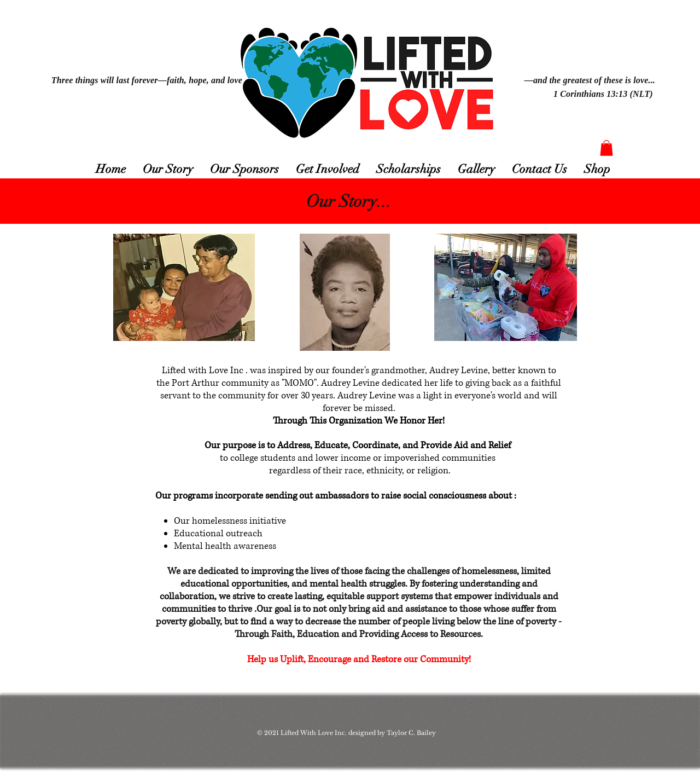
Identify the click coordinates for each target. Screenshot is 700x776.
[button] (606, 148)
